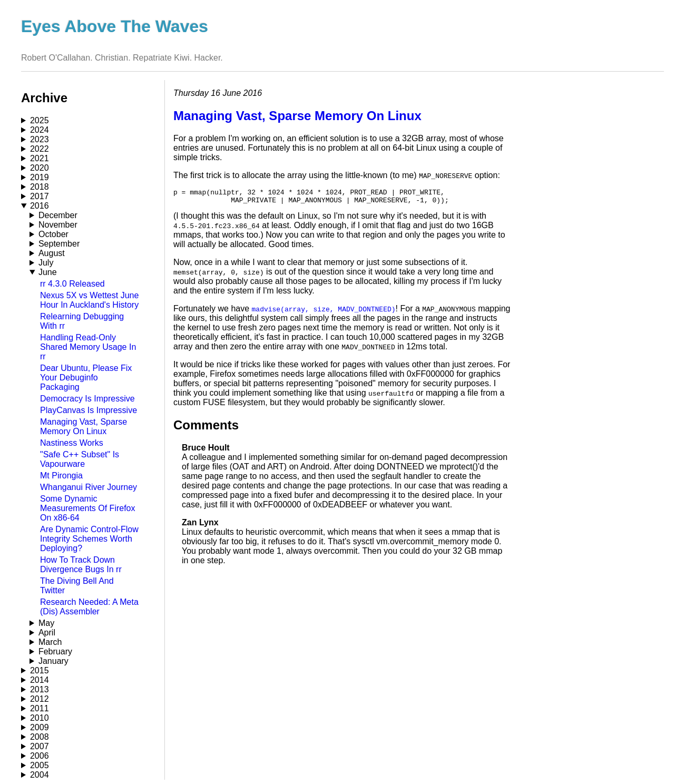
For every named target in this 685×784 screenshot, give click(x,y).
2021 (40, 158)
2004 (40, 775)
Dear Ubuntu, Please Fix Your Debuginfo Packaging (86, 378)
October (53, 234)
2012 (40, 699)
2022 (40, 149)
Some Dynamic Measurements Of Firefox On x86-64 (88, 508)
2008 (40, 737)
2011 (40, 708)
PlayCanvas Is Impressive (89, 410)
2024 (40, 130)
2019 (40, 177)
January (53, 661)
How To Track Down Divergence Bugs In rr (81, 565)
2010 (40, 718)
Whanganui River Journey (89, 487)
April (47, 633)
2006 (40, 756)
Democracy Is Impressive (87, 399)
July (46, 263)
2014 (40, 680)
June (48, 272)
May (46, 623)
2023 (40, 139)
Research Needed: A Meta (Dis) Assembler (89, 607)
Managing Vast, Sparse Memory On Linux (84, 427)
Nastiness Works (72, 443)
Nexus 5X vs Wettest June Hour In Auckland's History (89, 300)
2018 (40, 187)
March (50, 642)
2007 (40, 746)
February (55, 651)
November (58, 225)
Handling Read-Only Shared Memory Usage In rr (88, 347)
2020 (40, 168)
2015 (40, 670)
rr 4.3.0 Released (72, 284)
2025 (40, 120)
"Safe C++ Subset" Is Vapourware (80, 459)
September (59, 244)
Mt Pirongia (61, 476)
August (52, 253)
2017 (40, 196)
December (58, 215)
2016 (40, 206)
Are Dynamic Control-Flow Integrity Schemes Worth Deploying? (89, 539)
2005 (40, 765)
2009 (40, 727)
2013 (40, 689)
